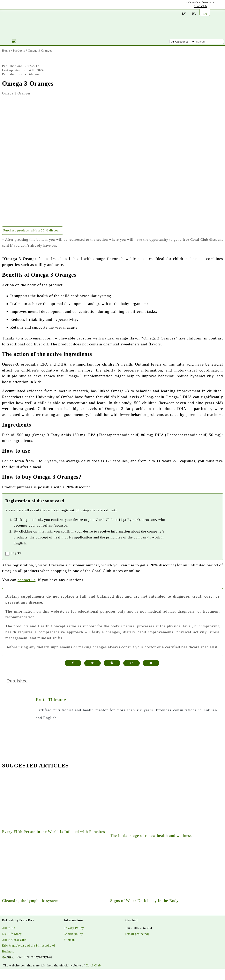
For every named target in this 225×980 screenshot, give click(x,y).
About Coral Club (14, 940)
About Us (9, 928)
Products (19, 51)
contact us (26, 580)
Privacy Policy (74, 928)
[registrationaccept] (7, 554)
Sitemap (69, 940)
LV (184, 14)
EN (205, 14)
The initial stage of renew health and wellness (151, 836)
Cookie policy (73, 934)
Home (6, 51)
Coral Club (200, 6)
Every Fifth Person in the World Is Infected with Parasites (54, 832)
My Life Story (12, 934)
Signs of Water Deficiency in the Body (144, 901)
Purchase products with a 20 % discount (32, 230)
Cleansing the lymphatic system (30, 901)
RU (194, 14)
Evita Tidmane (51, 700)
